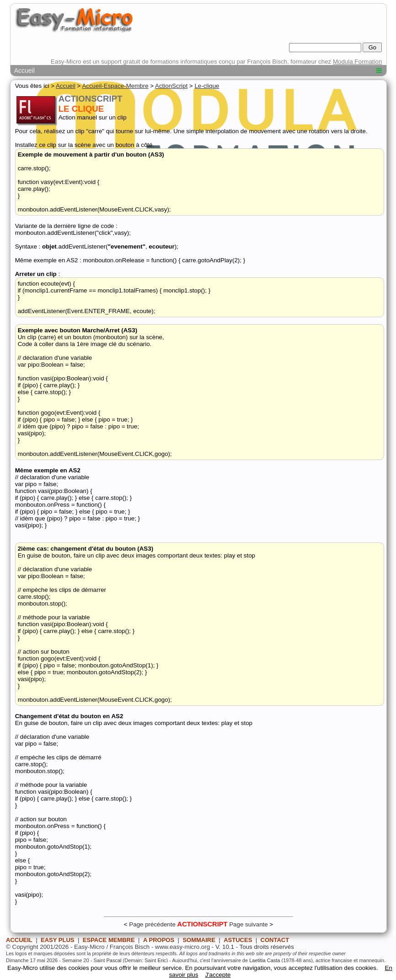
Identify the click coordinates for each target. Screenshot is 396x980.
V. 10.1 (225, 947)
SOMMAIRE (199, 940)
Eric (162, 960)
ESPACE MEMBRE (109, 940)
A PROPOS (159, 940)
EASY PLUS (57, 940)
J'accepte (218, 975)
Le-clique (207, 86)
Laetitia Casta (265, 960)
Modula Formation (357, 62)
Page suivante (248, 924)
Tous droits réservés (267, 947)
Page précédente (152, 924)
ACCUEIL (19, 940)
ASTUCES (238, 940)
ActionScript (171, 86)
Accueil (24, 70)
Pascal (114, 960)
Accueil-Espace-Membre (115, 86)
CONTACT (275, 940)
